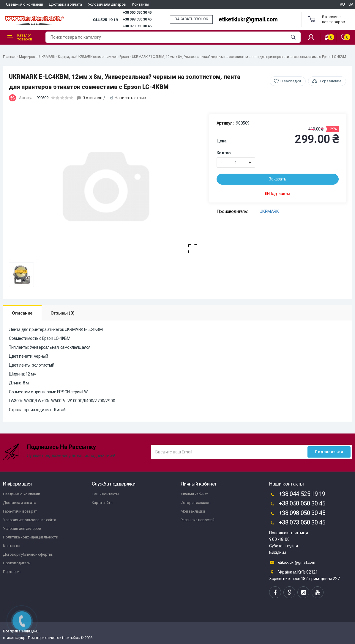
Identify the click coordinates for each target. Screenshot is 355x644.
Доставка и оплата (65, 4)
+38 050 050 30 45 (137, 12)
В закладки (291, 81)
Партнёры (12, 572)
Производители (17, 563)
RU (342, 4)
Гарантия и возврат (20, 511)
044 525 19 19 (105, 20)
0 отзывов (93, 98)
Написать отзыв (130, 98)
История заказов (196, 503)
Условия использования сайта (29, 520)
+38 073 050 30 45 (137, 26)
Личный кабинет (194, 494)
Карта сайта (102, 503)
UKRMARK (269, 211)
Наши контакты (105, 494)
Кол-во (224, 153)
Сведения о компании (24, 4)
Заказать (277, 179)
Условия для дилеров (107, 4)
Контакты (141, 4)
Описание (22, 313)
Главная (10, 57)
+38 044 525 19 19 (297, 494)
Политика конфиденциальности (30, 537)
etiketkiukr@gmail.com (248, 19)
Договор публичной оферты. (28, 554)
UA (351, 4)
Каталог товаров (20, 37)
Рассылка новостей (198, 520)
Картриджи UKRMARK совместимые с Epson (93, 57)
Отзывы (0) (63, 313)
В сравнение (330, 81)
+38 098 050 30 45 (137, 19)
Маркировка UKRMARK (37, 57)
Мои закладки (193, 511)
